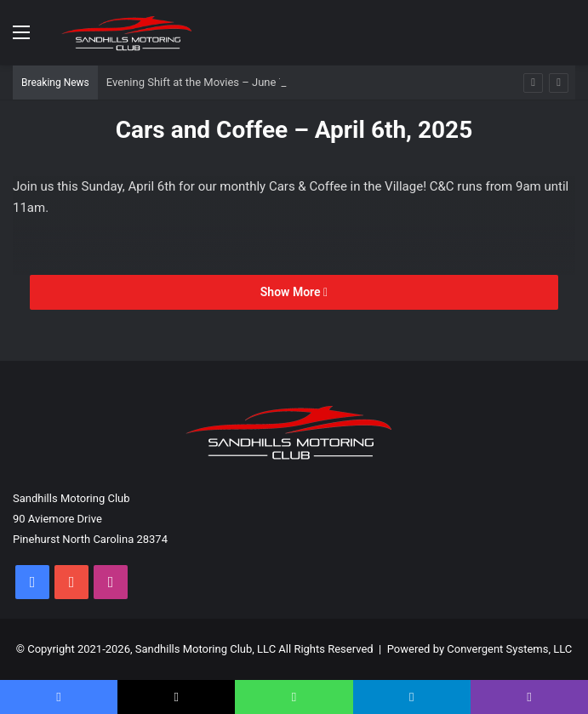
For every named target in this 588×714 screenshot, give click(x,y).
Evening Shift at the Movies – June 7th (201, 82)
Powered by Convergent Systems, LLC (480, 649)
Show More (294, 292)
